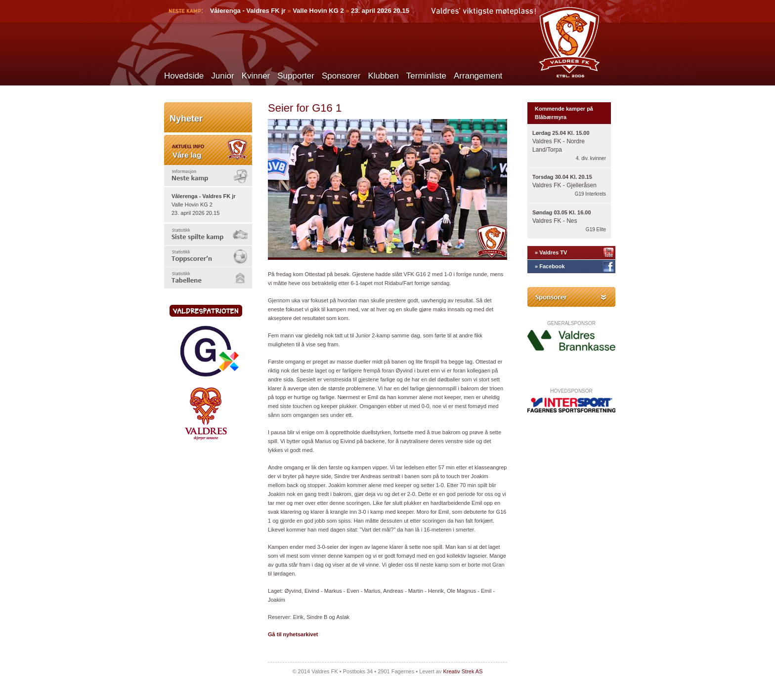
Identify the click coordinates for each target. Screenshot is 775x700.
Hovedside (184, 76)
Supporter (296, 76)
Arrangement (478, 76)
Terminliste (426, 76)
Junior (222, 76)
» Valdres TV (551, 252)
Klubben (383, 76)
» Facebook (550, 266)
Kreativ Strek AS (463, 671)
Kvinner (256, 76)
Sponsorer (341, 76)
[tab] (208, 176)
